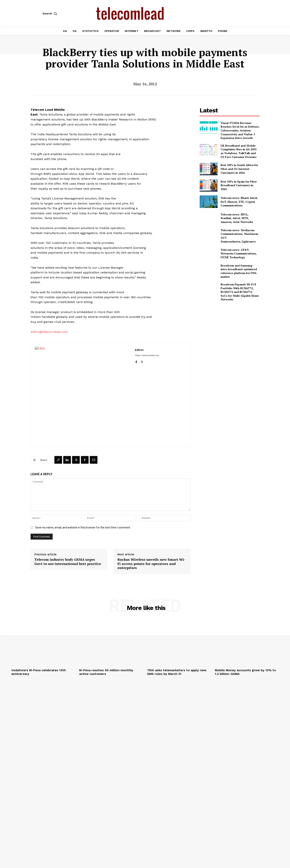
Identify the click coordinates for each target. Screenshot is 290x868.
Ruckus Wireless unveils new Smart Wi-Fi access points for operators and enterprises (151, 564)
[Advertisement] (230, 331)
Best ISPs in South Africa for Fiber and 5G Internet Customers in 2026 (239, 169)
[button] (51, 13)
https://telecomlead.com (147, 355)
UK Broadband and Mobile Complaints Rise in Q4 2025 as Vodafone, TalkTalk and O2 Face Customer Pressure (239, 151)
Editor (139, 350)
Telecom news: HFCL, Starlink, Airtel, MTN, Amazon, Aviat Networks (237, 218)
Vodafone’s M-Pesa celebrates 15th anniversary (39, 672)
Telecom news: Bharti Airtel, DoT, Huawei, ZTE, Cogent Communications (239, 202)
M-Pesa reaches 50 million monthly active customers (106, 672)
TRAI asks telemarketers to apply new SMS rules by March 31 (177, 672)
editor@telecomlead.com (49, 332)
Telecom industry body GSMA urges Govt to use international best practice (68, 562)
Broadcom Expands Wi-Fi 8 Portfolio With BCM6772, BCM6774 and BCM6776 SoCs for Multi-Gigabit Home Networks (240, 292)
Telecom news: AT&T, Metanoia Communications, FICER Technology (239, 253)
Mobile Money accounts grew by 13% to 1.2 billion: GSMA (245, 672)
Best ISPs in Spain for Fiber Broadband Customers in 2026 (239, 185)
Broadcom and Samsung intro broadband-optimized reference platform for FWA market (239, 271)
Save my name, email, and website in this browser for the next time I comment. (83, 527)
